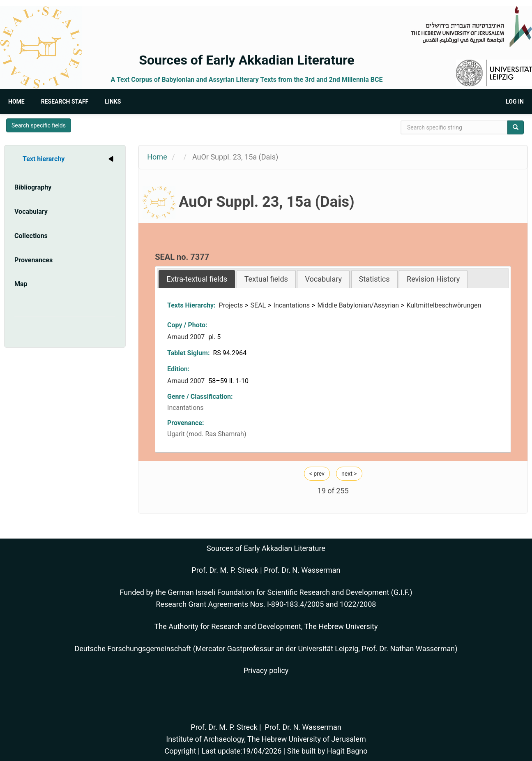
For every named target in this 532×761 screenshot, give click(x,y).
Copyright (180, 751)
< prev (317, 474)
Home (16, 102)
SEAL (258, 305)
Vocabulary (31, 212)
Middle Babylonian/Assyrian (358, 305)
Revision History (433, 279)
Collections (31, 236)
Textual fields (266, 279)
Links (113, 102)
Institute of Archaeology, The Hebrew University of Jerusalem (266, 739)
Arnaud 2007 (187, 337)
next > (349, 474)
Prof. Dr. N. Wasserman (302, 570)
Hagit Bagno (347, 751)
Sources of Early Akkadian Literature (246, 60)
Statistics (374, 279)
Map (21, 284)
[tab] (197, 279)
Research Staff (65, 102)
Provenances (33, 260)
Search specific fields (39, 125)
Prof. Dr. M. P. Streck (225, 570)
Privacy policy (266, 670)
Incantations (292, 305)
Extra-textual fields (197, 279)
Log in (515, 102)
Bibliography (33, 187)
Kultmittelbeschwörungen (444, 305)
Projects (231, 305)
